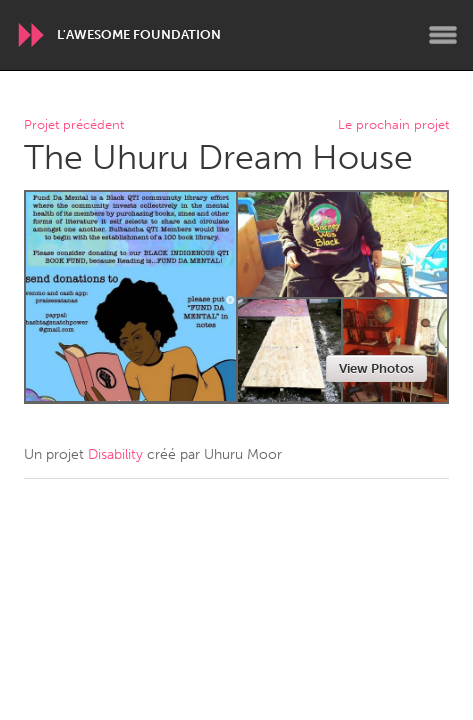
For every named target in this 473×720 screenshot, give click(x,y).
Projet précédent (74, 125)
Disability (115, 454)
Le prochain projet (393, 125)
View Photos (376, 368)
